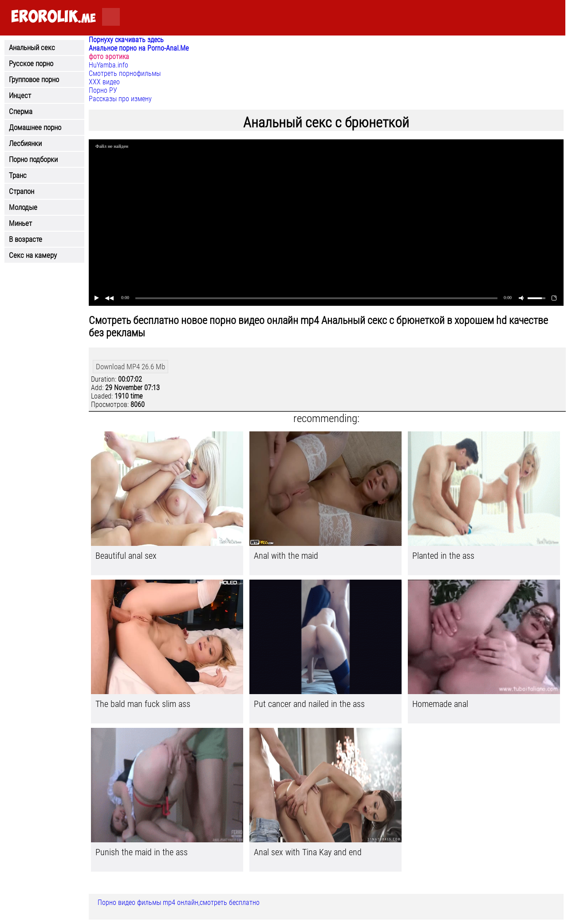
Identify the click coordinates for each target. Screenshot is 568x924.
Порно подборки (33, 159)
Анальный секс (32, 47)
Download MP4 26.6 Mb (130, 367)
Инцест (20, 95)
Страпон (22, 191)
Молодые (23, 207)
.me (53, 17)
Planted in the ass (443, 556)
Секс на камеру (33, 255)
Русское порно (31, 63)
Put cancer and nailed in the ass (309, 704)
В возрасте (26, 239)
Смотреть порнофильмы (125, 73)
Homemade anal (440, 704)
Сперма (21, 111)
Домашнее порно (35, 127)
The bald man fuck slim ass (143, 704)
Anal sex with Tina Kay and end (308, 852)
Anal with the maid (286, 556)
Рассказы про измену (120, 99)
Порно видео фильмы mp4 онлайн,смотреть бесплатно (179, 902)
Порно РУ (103, 90)
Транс (18, 175)
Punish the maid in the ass (142, 852)
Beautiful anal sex (126, 556)
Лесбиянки (25, 143)
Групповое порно (34, 79)
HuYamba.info (108, 65)
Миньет (20, 223)
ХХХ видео (104, 82)
